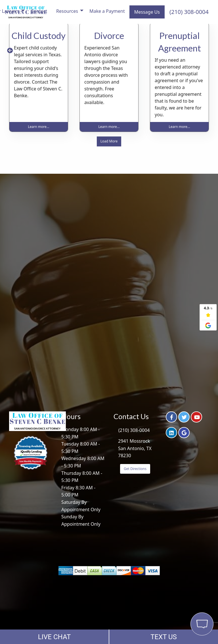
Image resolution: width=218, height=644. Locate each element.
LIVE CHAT (54, 637)
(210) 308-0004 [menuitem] (189, 12)
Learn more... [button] (39, 127)
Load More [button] (109, 141)
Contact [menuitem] (39, 11)
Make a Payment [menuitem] (107, 11)
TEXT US (164, 637)
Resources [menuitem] (67, 11)
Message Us (147, 12)
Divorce (109, 36)
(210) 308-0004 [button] (134, 430)
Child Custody (39, 36)
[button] (10, 51)
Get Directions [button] (135, 469)
